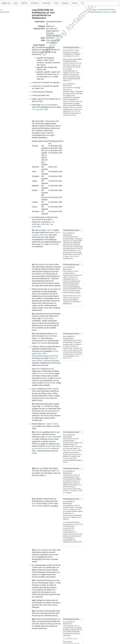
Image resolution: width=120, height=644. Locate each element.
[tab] (101, 33)
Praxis (56, 3)
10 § (36, 293)
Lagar (16, 3)
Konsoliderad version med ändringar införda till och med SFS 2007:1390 (64, 561)
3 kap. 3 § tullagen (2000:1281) (51, 141)
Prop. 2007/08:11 (90, 35)
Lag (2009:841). (49, 475)
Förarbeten (35, 3)
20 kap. (74, 217)
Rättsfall (24, 3)
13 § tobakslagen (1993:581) (64, 133)
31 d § (65, 145)
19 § (36, 441)
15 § (36, 378)
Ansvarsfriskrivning (66, 643)
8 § (35, 251)
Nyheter (75, 3)
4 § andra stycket (59, 196)
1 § (35, 33)
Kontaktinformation (81, 643)
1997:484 (55, 211)
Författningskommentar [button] (93, 33)
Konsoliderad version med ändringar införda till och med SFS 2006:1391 (64, 512)
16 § (36, 384)
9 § (35, 270)
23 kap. (37, 220)
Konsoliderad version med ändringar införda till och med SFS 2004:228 (64, 495)
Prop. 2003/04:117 (91, 57)
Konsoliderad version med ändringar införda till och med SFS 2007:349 (64, 542)
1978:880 (92, 476)
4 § (35, 161)
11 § (36, 311)
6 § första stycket (60, 264)
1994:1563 (88, 73)
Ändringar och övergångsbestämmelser (10, 11)
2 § (60, 48)
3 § (35, 138)
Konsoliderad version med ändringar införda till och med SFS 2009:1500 (64, 612)
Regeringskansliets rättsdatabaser (61, 28)
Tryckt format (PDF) (45, 493)
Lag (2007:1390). (53, 71)
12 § (36, 341)
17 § (36, 407)
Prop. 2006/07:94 (68, 545)
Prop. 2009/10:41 (68, 624)
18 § (36, 426)
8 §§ (46, 220)
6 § (35, 207)
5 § (35, 194)
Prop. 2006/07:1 (66, 526)
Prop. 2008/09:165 (68, 596)
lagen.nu (6, 3)
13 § (36, 360)
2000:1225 (95, 281)
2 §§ (55, 138)
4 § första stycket (62, 230)
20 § (36, 464)
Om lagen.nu (53, 643)
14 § (36, 373)
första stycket (48, 69)
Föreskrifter (46, 3)
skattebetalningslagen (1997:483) (59, 220)
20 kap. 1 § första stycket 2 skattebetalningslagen (62, 222)
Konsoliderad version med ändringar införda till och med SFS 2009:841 (64, 592)
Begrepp (65, 3)
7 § (35, 228)
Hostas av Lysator (95, 643)
